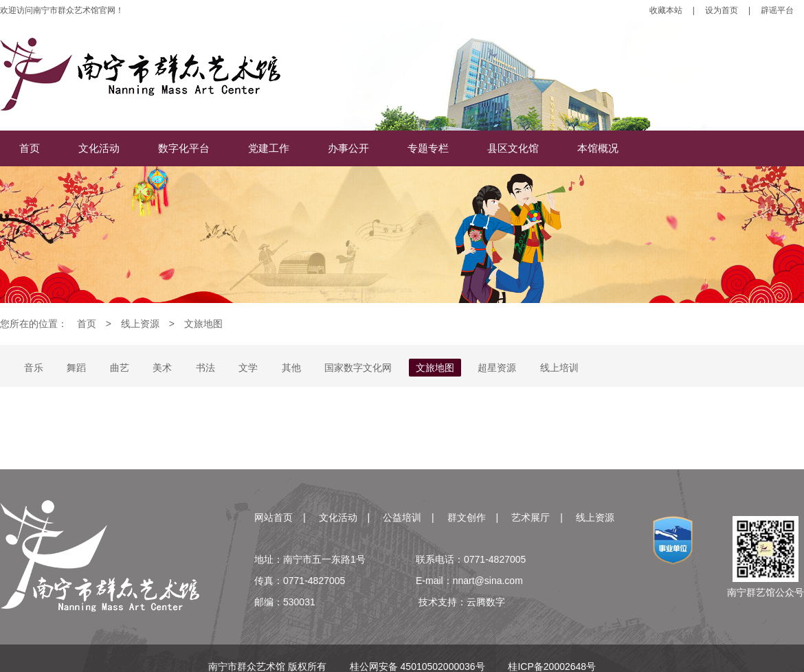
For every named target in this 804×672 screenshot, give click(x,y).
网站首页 (273, 517)
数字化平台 (184, 148)
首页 (30, 148)
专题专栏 (428, 148)
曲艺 (120, 368)
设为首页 (722, 10)
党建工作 (269, 148)
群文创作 (467, 517)
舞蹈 (76, 368)
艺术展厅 (531, 517)
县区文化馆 (513, 148)
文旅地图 (203, 324)
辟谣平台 (777, 10)
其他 (291, 368)
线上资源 (140, 324)
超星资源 (497, 368)
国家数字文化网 (358, 368)
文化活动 (99, 148)
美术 (162, 368)
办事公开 (348, 148)
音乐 (34, 368)
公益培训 (402, 517)
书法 (205, 368)
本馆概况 (598, 148)
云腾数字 (486, 602)
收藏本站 (666, 10)
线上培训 (559, 368)
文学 (248, 368)
